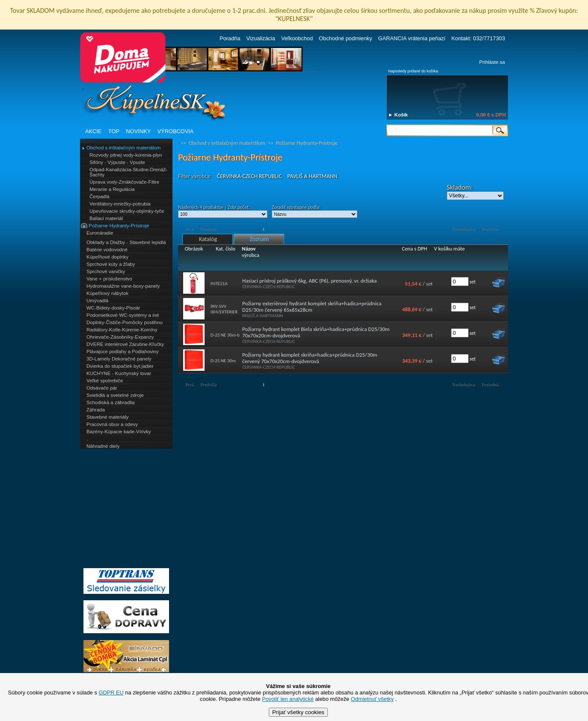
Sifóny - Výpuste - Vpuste (117, 162)
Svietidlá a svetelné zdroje (115, 395)
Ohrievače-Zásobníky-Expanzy (120, 337)
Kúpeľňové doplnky (107, 257)
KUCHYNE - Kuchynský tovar (119, 373)
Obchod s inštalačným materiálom (123, 148)
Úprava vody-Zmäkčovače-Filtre (124, 182)
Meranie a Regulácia (112, 189)
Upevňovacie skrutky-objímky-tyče (127, 211)
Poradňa (230, 38)
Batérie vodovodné (107, 250)
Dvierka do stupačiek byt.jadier (120, 366)
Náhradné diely (103, 446)
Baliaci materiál (106, 218)
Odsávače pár (102, 388)
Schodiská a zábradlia (111, 402)
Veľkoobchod (297, 38)
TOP (114, 131)
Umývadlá (97, 301)
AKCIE (93, 131)
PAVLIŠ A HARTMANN (312, 176)
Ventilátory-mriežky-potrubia (120, 204)
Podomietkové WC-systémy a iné (123, 315)
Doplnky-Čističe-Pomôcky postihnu (125, 322)
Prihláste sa (492, 62)
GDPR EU (111, 693)
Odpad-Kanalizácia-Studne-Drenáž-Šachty (128, 172)
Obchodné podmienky (346, 38)
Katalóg (208, 239)
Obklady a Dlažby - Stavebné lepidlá (126, 242)
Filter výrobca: (195, 176)
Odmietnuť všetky (372, 699)
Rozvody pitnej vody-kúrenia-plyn (126, 155)
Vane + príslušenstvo (109, 279)
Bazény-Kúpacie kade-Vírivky (119, 432)
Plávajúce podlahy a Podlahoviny (123, 352)
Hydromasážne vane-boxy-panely (123, 286)
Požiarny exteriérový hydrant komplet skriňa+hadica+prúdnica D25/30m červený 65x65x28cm (312, 307)
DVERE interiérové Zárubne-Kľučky (125, 344)
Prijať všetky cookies (298, 712)
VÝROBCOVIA (176, 131)
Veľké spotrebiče (105, 381)
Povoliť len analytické (288, 699)
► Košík (398, 115)
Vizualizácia (261, 38)
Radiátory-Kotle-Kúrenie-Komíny (122, 330)
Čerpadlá (99, 197)
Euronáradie (100, 233)
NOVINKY (139, 131)
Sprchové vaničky (106, 271)
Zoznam (259, 239)
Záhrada (96, 410)
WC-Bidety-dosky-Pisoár (113, 308)
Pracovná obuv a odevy (112, 424)
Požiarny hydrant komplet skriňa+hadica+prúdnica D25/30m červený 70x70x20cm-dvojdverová (310, 358)
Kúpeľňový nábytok (107, 293)
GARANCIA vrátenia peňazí (412, 38)
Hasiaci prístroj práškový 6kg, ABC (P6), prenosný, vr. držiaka (309, 281)
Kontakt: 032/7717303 (478, 38)
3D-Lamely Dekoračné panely (119, 359)
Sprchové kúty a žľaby (111, 264)
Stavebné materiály (108, 417)
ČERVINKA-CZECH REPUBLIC (249, 176)
